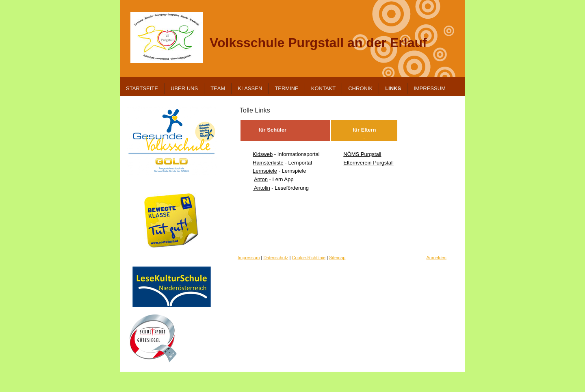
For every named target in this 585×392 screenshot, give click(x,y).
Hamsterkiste (268, 163)
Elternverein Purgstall (368, 163)
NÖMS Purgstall (362, 154)
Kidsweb (263, 154)
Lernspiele (265, 171)
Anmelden (436, 258)
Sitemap (337, 258)
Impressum (249, 258)
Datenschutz (276, 258)
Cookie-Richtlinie (309, 258)
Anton (261, 179)
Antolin (261, 188)
